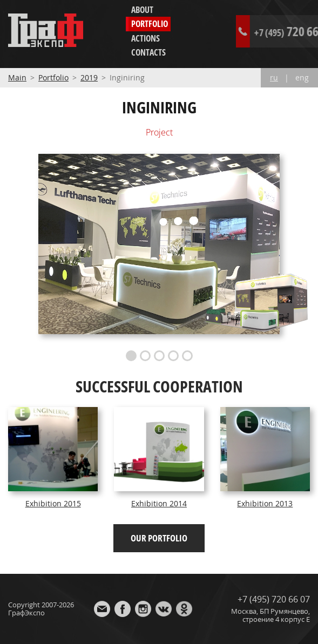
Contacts (148, 52)
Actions (146, 38)
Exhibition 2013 (265, 503)
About (142, 10)
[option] (159, 244)
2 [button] (145, 356)
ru (274, 78)
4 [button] (173, 356)
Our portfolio (159, 538)
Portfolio (150, 24)
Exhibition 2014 (159, 503)
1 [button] (131, 356)
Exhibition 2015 (53, 503)
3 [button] (159, 356)
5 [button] (187, 356)
